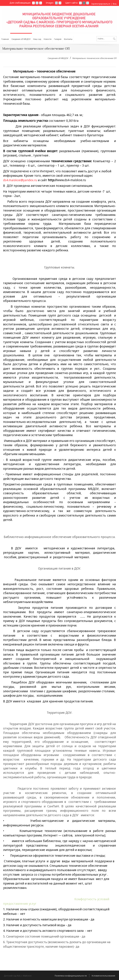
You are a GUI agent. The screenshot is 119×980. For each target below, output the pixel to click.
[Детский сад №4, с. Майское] (59, 19)
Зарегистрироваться (101, 4)
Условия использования (103, 976)
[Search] (107, 39)
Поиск (114, 39)
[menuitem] (21, 38)
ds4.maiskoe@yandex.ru (20, 180)
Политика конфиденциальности (71, 976)
